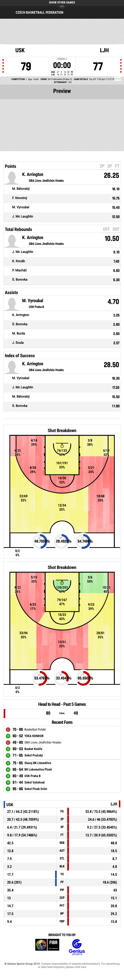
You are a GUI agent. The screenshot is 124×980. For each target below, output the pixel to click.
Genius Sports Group (77, 947)
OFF (106, 229)
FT (117, 166)
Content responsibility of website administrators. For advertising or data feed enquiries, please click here (79, 965)
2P (102, 166)
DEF (116, 229)
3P (110, 166)
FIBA (47, 947)
